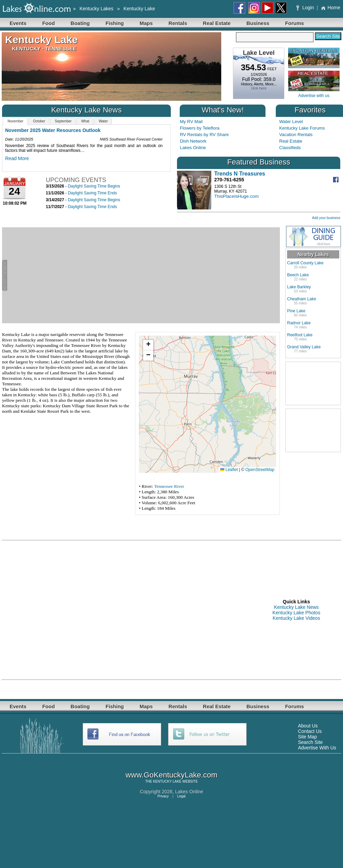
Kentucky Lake (139, 9)
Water (103, 121)
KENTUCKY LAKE (167, 781)
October (39, 121)
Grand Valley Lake (304, 347)
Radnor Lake (299, 323)
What (85, 121)
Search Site (310, 742)
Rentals (178, 23)
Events (18, 23)
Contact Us (310, 731)
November (15, 121)
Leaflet (229, 470)
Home (330, 8)
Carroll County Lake (305, 263)
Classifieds (290, 148)
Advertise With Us (317, 748)
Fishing (115, 23)
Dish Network (193, 141)
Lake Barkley (299, 287)
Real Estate (217, 23)
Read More (17, 158)
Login (306, 8)
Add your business (326, 218)
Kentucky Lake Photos (296, 613)
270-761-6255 (229, 180)
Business (258, 23)
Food (49, 23)
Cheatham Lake (302, 299)
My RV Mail (191, 122)
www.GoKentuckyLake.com (171, 775)
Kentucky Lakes (97, 9)
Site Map (307, 737)
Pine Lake (296, 311)
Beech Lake (298, 275)
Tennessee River (169, 486)
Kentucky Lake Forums (302, 128)
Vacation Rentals (296, 135)
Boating (80, 23)
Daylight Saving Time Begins (94, 186)
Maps (146, 23)
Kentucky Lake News (297, 607)
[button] (148, 345)
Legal (181, 796)
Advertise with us (314, 96)
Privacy (163, 796)
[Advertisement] (144, 275)
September (63, 121)
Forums (294, 23)
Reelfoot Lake (300, 335)
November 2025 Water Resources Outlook (53, 130)
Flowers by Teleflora (199, 128)
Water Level (291, 122)
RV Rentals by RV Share (204, 135)
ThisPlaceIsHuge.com (236, 196)
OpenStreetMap (260, 470)
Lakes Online (193, 148)
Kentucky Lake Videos (296, 618)
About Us (308, 726)
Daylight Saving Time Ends (92, 193)
